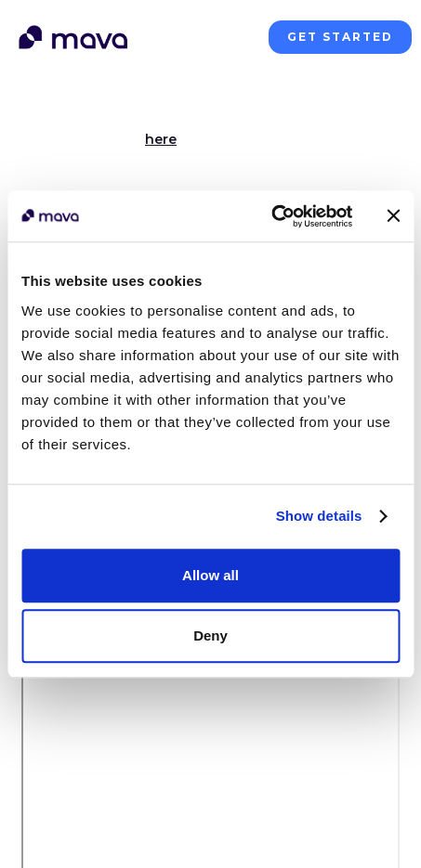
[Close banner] (393, 216)
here (161, 139)
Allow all (210, 575)
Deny (210, 635)
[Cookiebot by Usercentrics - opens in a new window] (271, 216)
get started (340, 37)
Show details (319, 516)
